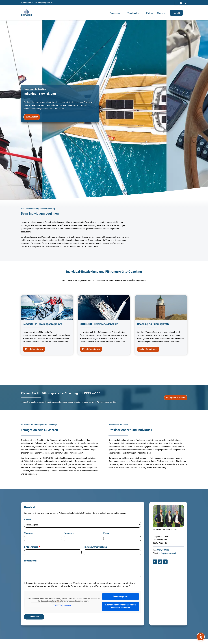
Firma (106, 532)
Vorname (28, 532)
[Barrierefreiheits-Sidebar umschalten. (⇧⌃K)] (201, 637)
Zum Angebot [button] (32, 116)
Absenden (34, 616)
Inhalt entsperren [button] (120, 596)
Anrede (27, 519)
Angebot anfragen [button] (177, 397)
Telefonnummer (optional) (96, 546)
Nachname (69, 532)
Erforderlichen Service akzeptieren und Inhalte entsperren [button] (120, 605)
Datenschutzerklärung (81, 585)
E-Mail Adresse (31, 546)
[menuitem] (116, 14)
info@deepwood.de (168, 552)
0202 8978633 (28, 3)
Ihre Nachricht (31, 560)
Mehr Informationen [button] (34, 348)
